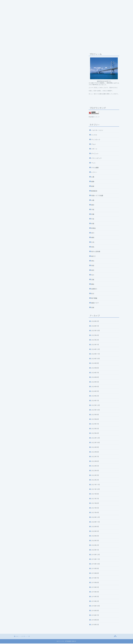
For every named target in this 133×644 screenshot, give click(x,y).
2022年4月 (95, 471)
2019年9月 (95, 569)
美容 (93, 266)
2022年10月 (96, 443)
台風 (93, 201)
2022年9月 (95, 448)
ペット (93, 163)
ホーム (81, 2)
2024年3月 (95, 392)
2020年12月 (96, 518)
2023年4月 (95, 434)
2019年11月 (96, 560)
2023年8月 (95, 420)
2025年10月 (96, 331)
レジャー (94, 173)
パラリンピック (96, 159)
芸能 (93, 280)
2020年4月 (95, 536)
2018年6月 (95, 620)
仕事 (93, 177)
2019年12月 (96, 555)
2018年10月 (96, 606)
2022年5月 (95, 466)
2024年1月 (95, 401)
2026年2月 (95, 322)
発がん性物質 (96, 252)
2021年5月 (95, 508)
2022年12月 (96, 438)
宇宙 (93, 210)
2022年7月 (95, 457)
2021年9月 (95, 494)
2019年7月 (95, 578)
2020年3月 (95, 541)
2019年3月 (95, 597)
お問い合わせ (70, 2)
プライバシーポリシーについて (26, 2)
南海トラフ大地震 (97, 196)
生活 (93, 243)
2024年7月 (95, 373)
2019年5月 (95, 588)
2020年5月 (95, 532)
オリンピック (96, 140)
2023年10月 (96, 410)
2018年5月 (95, 625)
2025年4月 (95, 336)
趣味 (93, 285)
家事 (93, 215)
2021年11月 (96, 485)
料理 (93, 224)
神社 (93, 261)
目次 (60, 2)
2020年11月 (96, 522)
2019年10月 (96, 564)
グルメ (93, 145)
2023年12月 (96, 406)
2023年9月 (95, 415)
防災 (93, 294)
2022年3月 (95, 476)
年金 (93, 219)
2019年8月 (95, 574)
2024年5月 (95, 382)
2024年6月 (95, 378)
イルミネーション (97, 131)
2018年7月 (95, 616)
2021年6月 (95, 504)
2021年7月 (95, 499)
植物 (93, 238)
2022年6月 (95, 462)
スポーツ (94, 149)
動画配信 (94, 192)
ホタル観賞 (95, 168)
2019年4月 (95, 592)
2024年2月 (95, 396)
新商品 (93, 229)
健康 (93, 182)
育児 (93, 271)
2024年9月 (95, 364)
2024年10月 (96, 359)
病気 (93, 247)
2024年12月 (96, 350)
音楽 (93, 308)
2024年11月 (96, 354)
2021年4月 (95, 513)
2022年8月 (95, 452)
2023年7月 (95, 424)
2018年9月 (95, 611)
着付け (93, 257)
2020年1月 (95, 550)
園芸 (93, 205)
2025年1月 (95, 345)
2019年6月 (95, 583)
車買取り (94, 289)
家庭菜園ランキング (94, 117)
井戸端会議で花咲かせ (47, 2)
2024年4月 (95, 387)
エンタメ (94, 135)
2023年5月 (95, 429)
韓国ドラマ (95, 303)
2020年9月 (95, 527)
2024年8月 (95, 368)
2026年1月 (95, 327)
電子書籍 (94, 299)
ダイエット (95, 154)
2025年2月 (95, 340)
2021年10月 (96, 490)
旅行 (93, 233)
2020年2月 (95, 546)
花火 (93, 275)
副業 (93, 187)
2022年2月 (95, 480)
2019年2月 (95, 602)
